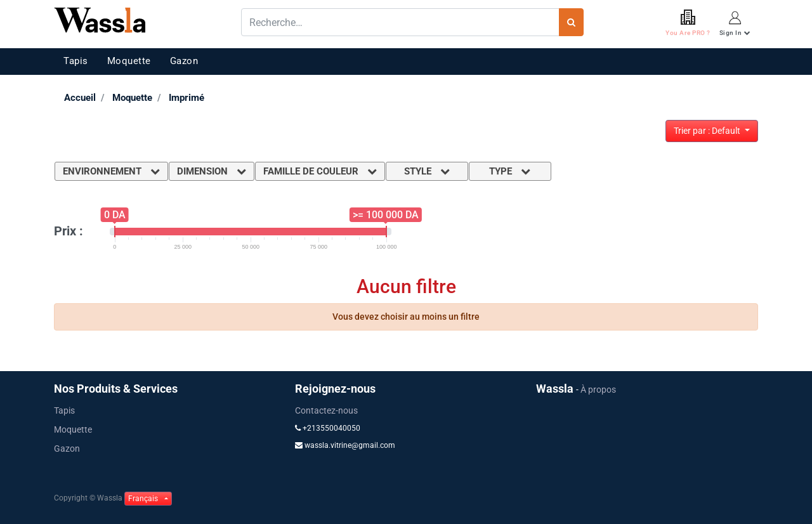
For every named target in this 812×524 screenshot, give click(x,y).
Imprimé (187, 98)
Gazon (184, 61)
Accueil (80, 98)
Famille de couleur (320, 171)
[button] (712, 131)
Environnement (111, 171)
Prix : (69, 231)
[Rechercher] (571, 22)
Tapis (76, 61)
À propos (598, 390)
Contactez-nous (326, 410)
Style (427, 171)
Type (510, 171)
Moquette (129, 61)
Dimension (212, 171)
